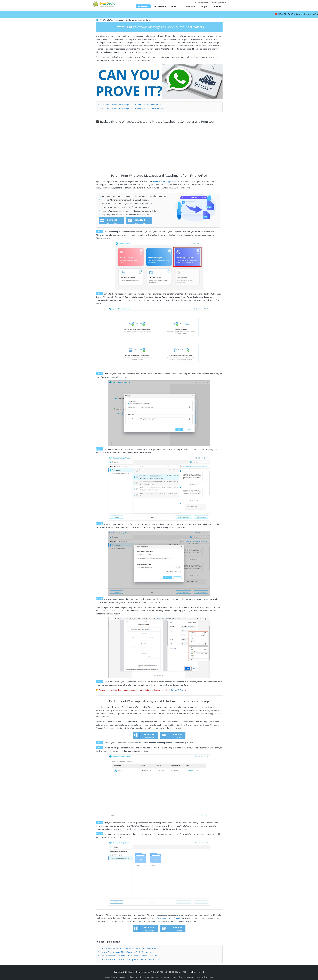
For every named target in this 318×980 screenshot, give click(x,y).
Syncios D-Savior (178, 690)
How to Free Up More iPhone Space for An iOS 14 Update (126, 952)
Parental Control (172, 977)
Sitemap (209, 977)
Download (190, 6)
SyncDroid (104, 4)
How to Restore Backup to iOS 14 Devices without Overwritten (129, 948)
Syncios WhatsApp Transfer (169, 918)
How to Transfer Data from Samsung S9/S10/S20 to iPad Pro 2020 (130, 959)
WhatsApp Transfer (153, 977)
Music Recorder (188, 977)
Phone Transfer (136, 977)
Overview (143, 6)
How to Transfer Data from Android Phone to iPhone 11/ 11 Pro (129, 956)
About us (222, 3)
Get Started (160, 6)
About (108, 977)
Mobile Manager (120, 977)
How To (175, 6)
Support (205, 6)
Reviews (218, 6)
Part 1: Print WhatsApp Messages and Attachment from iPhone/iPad (131, 105)
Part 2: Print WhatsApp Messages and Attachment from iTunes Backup (132, 108)
